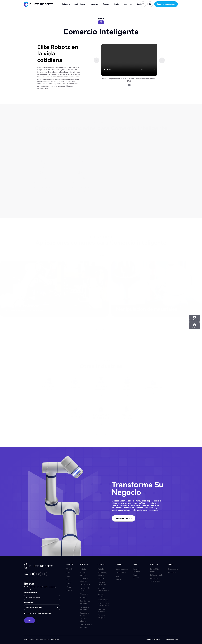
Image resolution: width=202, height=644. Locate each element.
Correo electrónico (31, 593)
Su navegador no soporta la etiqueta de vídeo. (129, 60)
